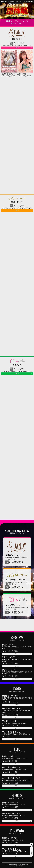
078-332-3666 (12, 780)
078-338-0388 (12, 757)
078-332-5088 (12, 768)
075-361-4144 (12, 695)
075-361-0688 (12, 708)
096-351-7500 (12, 853)
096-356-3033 (12, 841)
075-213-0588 (12, 720)
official (17, 48)
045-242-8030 (19, 43)
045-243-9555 (19, 207)
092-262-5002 (12, 816)
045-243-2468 (19, 371)
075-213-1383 (11, 732)
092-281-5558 (12, 805)
